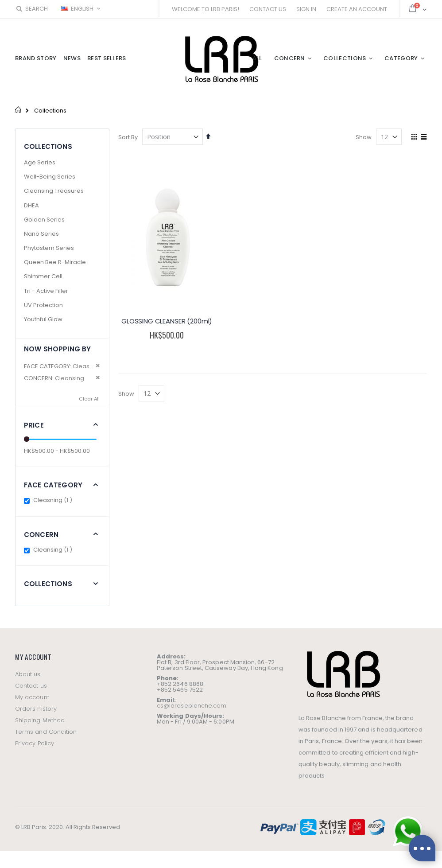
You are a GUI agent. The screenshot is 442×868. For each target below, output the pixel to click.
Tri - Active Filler (46, 291)
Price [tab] (34, 425)
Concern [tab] (41, 535)
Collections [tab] (48, 584)
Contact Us (268, 9)
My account (32, 697)
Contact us (31, 686)
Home (18, 109)
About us (28, 674)
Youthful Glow (43, 319)
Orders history (36, 709)
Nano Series (41, 234)
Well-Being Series (50, 177)
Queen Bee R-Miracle (55, 262)
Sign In (306, 9)
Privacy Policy (35, 743)
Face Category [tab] (53, 485)
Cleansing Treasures (54, 191)
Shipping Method (40, 720)
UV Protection (43, 305)
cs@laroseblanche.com (192, 706)
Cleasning (54, 500)
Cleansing (54, 550)
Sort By (128, 137)
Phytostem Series (49, 248)
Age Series (40, 162)
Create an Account (357, 9)
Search (31, 9)
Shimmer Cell (43, 276)
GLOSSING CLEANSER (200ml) (167, 321)
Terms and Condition (46, 732)
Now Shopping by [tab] (57, 349)
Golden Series (44, 220)
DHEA (31, 205)
